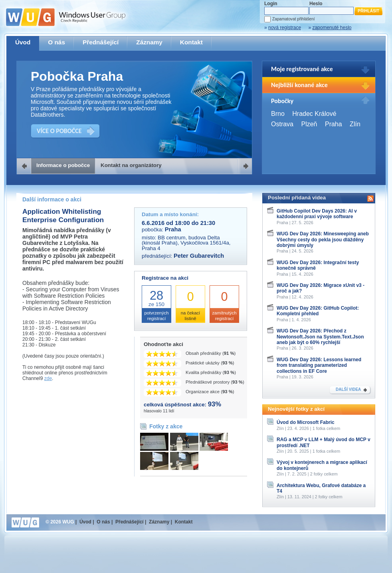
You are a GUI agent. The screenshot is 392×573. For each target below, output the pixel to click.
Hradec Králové (314, 114)
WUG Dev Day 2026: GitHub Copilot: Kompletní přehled (318, 311)
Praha (334, 124)
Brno (278, 114)
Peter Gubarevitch (199, 256)
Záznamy (149, 42)
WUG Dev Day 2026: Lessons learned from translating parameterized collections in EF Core (319, 365)
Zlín (355, 124)
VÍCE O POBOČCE (59, 131)
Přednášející (101, 42)
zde (48, 378)
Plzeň (309, 124)
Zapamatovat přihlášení (293, 19)
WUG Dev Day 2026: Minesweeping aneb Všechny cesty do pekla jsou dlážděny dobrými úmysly (323, 240)
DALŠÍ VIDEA (348, 389)
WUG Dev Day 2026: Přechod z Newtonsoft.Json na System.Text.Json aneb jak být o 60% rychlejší (320, 337)
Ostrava (282, 124)
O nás (56, 42)
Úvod (23, 42)
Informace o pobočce (63, 165)
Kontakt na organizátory (131, 165)
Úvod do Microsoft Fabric (306, 422)
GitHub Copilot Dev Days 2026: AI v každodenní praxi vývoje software (317, 214)
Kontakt (191, 42)
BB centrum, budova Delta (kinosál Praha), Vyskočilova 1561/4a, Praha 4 (186, 243)
